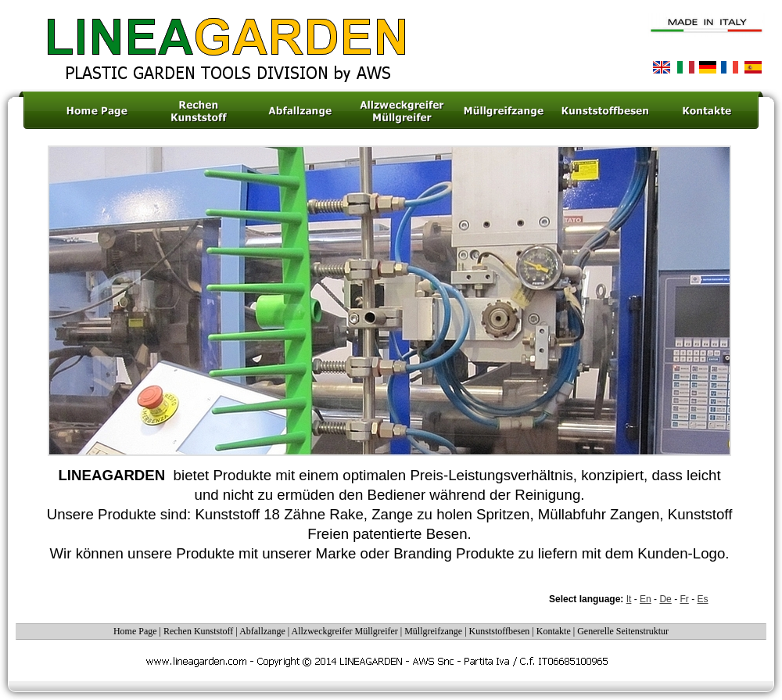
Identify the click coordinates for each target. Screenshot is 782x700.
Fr (684, 599)
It (629, 599)
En (646, 599)
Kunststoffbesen (501, 631)
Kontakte (555, 631)
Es (703, 599)
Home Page (135, 631)
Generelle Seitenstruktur (623, 631)
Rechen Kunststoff (198, 631)
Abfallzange (262, 631)
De (665, 599)
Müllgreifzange (433, 631)
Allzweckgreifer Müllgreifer (345, 631)
